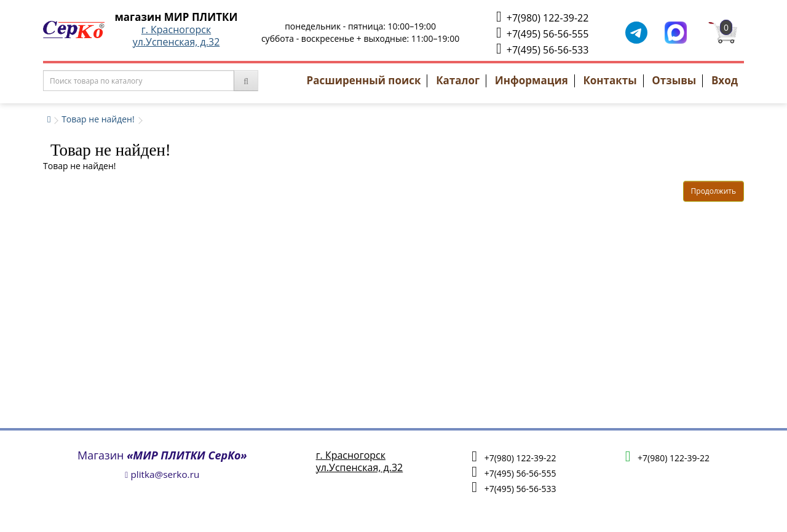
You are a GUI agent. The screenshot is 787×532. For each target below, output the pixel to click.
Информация (532, 80)
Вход (725, 80)
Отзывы (674, 80)
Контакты (610, 80)
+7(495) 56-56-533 (542, 49)
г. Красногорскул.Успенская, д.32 (176, 36)
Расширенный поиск (364, 80)
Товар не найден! (98, 119)
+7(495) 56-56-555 (542, 33)
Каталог (458, 80)
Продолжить (714, 191)
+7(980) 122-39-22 (542, 17)
